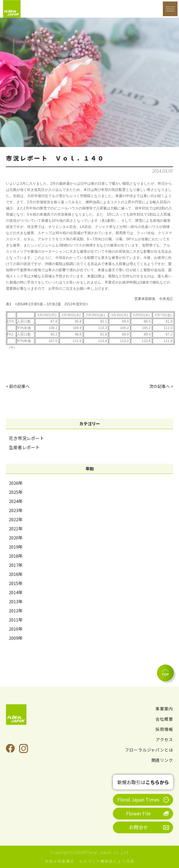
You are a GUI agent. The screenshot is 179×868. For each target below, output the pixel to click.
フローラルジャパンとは (149, 750)
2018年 (16, 556)
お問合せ (138, 827)
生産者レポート (24, 447)
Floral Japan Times (138, 799)
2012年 (16, 610)
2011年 (16, 620)
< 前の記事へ (18, 386)
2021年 (16, 528)
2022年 (16, 519)
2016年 (16, 574)
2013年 (16, 601)
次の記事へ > (161, 386)
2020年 (16, 538)
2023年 (16, 510)
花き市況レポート (26, 438)
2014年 (16, 592)
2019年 (16, 547)
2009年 (16, 638)
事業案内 (164, 709)
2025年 (16, 492)
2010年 (16, 629)
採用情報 (164, 729)
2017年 (16, 565)
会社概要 (164, 719)
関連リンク (162, 760)
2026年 (16, 483)
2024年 (16, 501)
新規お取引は (143, 782)
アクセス (164, 739)
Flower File (138, 813)
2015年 (16, 583)
